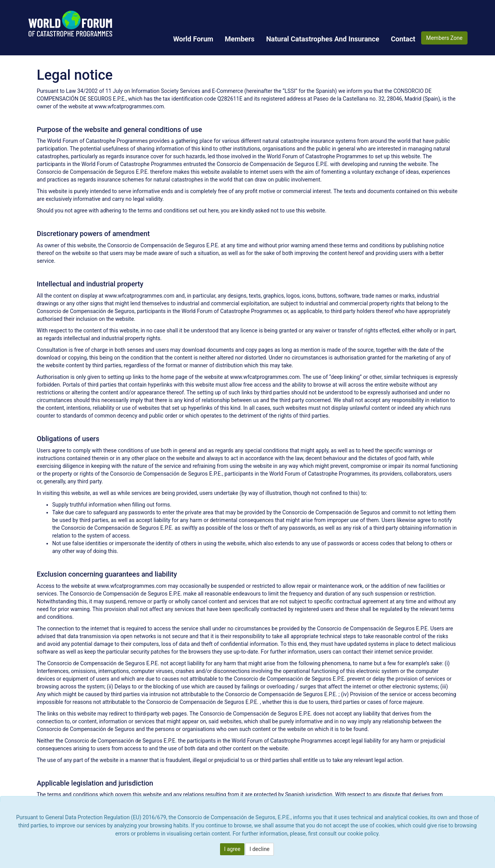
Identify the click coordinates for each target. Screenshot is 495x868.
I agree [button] (232, 849)
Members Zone (444, 38)
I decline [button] (259, 849)
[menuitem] (193, 39)
